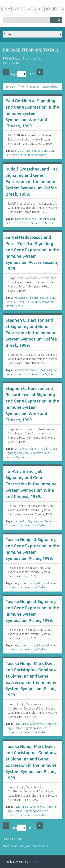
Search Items (11, 63)
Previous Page (6, 72)
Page (18, 74)
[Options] (53, 20)
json (28, 846)
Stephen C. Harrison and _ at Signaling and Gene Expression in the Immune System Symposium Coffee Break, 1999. (31, 333)
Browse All (11, 58)
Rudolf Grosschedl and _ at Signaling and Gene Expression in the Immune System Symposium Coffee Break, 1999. (31, 182)
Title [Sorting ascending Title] (21, 87)
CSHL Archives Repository (33, 8)
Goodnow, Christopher (44, 724)
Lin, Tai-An (20, 521)
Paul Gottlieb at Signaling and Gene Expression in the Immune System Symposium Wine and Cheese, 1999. (32, 113)
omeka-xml (39, 846)
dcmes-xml (17, 846)
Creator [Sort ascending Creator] (35, 87)
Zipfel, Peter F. (15, 306)
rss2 (50, 846)
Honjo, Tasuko (22, 583)
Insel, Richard (49, 449)
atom (6, 846)
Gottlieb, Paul (22, 151)
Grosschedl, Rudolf (25, 219)
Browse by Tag (32, 58)
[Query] (32, 20)
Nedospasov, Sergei (26, 298)
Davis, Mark (21, 724)
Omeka (33, 862)
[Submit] (59, 20)
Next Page (40, 72)
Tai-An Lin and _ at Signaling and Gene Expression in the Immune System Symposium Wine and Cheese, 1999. (31, 484)
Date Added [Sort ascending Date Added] (50, 87)
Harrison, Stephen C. (26, 370)
